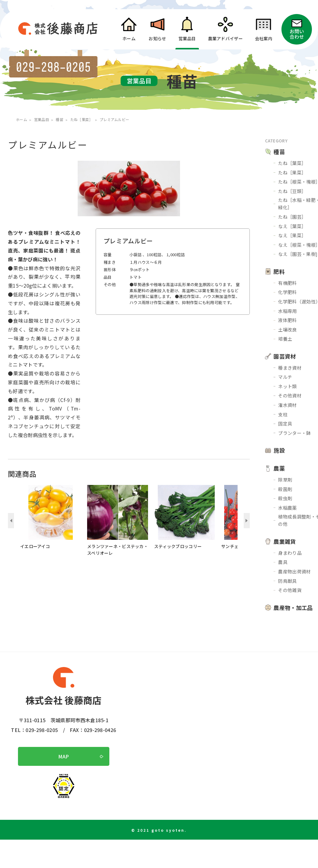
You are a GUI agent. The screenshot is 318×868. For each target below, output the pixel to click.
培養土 (285, 339)
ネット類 (287, 386)
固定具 (285, 423)
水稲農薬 (287, 508)
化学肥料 (287, 292)
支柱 (283, 414)
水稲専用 (287, 311)
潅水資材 (287, 405)
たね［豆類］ (292, 191)
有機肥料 (287, 283)
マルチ (285, 377)
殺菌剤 (285, 489)
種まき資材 (290, 368)
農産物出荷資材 (294, 571)
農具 (283, 562)
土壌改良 (287, 330)
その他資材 (290, 395)
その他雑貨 (290, 590)
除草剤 (285, 480)
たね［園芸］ (292, 217)
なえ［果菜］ (292, 235)
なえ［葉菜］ (292, 226)
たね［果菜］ (292, 172)
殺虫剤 (285, 498)
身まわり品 (290, 553)
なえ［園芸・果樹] (298, 254)
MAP (64, 756)
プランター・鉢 (294, 433)
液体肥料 (287, 320)
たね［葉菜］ (292, 163)
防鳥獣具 (287, 581)
